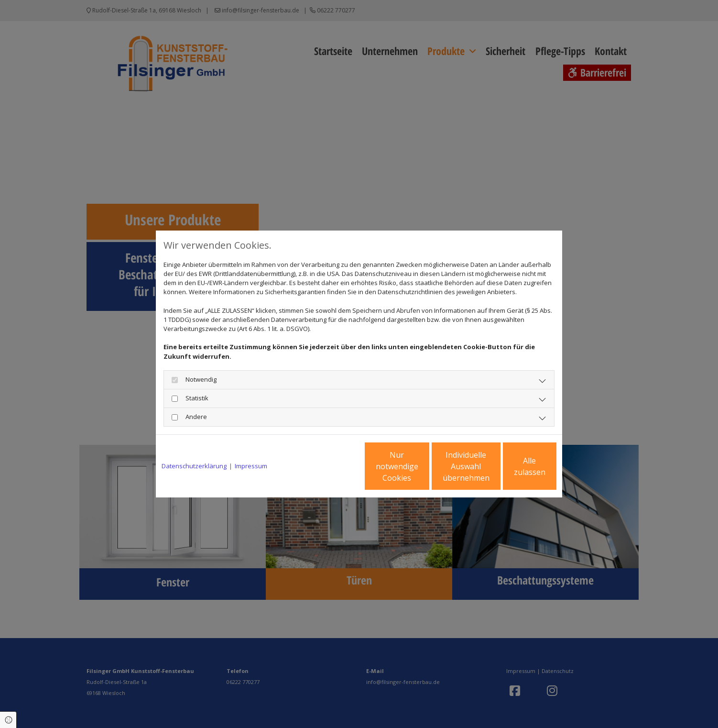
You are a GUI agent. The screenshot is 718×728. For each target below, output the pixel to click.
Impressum (251, 466)
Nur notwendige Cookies (331, 466)
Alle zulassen (512, 466)
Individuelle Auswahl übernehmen (422, 466)
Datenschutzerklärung (194, 466)
